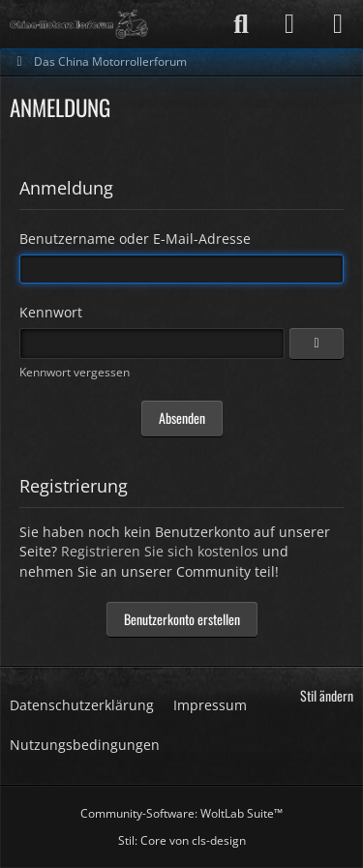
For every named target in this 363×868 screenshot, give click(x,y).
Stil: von (182, 840)
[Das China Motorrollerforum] (79, 24)
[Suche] (241, 24)
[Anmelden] (289, 24)
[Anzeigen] (317, 344)
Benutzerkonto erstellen (182, 619)
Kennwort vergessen (75, 372)
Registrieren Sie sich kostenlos (160, 551)
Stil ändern (327, 696)
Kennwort (51, 312)
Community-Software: (181, 813)
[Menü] (338, 24)
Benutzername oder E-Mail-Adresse (135, 239)
